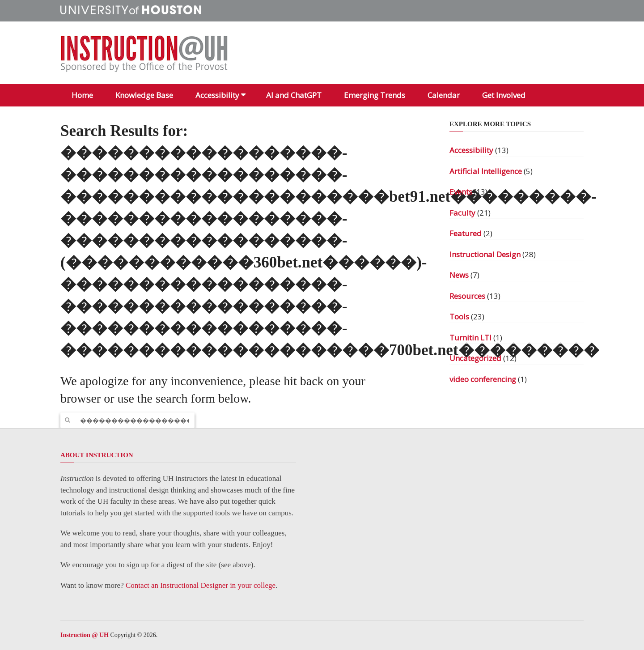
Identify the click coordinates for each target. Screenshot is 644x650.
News (459, 275)
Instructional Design (485, 254)
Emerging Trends (375, 95)
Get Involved (504, 95)
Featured (466, 233)
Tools (459, 317)
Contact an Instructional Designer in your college (201, 585)
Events (461, 192)
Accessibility (217, 95)
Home (82, 95)
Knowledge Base (144, 95)
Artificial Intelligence (486, 171)
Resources (467, 296)
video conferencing (483, 379)
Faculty (462, 213)
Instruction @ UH (85, 635)
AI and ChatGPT (294, 95)
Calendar (444, 95)
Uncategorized (475, 358)
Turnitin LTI (470, 338)
